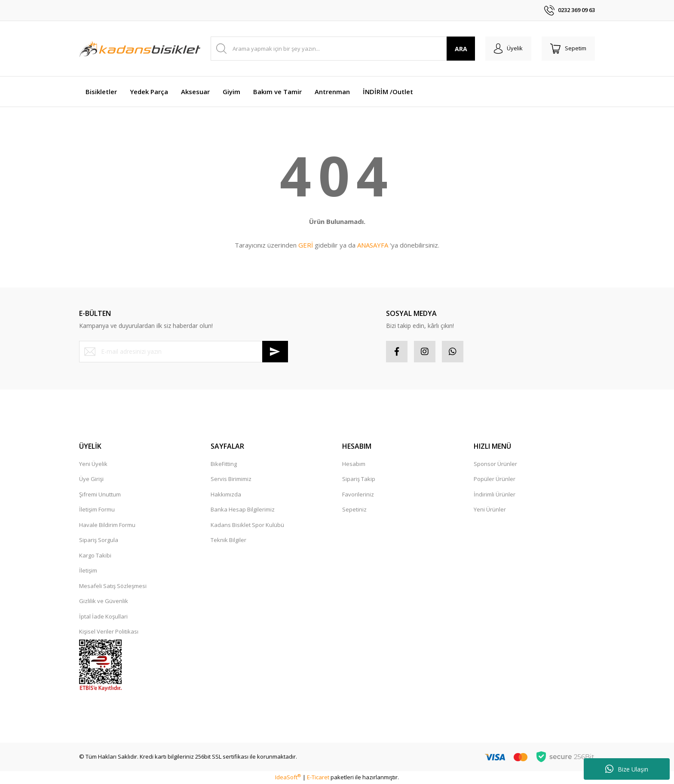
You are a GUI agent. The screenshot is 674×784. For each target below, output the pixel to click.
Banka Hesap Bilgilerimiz (243, 509)
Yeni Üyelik (93, 464)
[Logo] (140, 49)
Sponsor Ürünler (495, 464)
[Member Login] (508, 49)
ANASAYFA (373, 245)
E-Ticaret (318, 777)
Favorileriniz (358, 494)
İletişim (88, 570)
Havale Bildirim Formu (107, 525)
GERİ (306, 245)
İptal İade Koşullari (103, 616)
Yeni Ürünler (490, 509)
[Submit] (275, 352)
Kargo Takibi (95, 555)
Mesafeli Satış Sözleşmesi (113, 586)
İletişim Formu (97, 509)
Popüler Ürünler (495, 479)
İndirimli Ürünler (495, 494)
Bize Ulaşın (627, 769)
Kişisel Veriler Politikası (109, 631)
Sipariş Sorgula (99, 540)
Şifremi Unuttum (100, 494)
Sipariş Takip (359, 479)
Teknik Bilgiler (228, 540)
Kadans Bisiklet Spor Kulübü (247, 525)
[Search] (343, 49)
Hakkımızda (226, 494)
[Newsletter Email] (184, 352)
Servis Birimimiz (231, 479)
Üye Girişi (91, 479)
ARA (461, 49)
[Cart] (568, 49)
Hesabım (354, 464)
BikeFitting (224, 464)
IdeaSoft (288, 777)
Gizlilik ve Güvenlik (104, 601)
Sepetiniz (354, 509)
